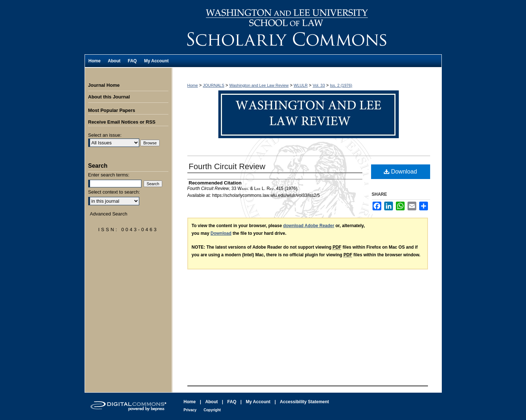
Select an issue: (105, 135)
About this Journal (109, 97)
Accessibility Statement (305, 402)
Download (400, 172)
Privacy (190, 410)
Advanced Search (109, 214)
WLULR (301, 85)
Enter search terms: (109, 175)
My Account (258, 402)
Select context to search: (114, 192)
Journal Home (104, 85)
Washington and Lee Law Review (307, 27)
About (212, 402)
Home (193, 85)
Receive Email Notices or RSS (122, 122)
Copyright (212, 410)
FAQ (232, 402)
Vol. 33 (319, 85)
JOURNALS (214, 85)
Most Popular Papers (112, 110)
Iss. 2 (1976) (341, 85)
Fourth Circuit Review (227, 166)
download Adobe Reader (309, 226)
